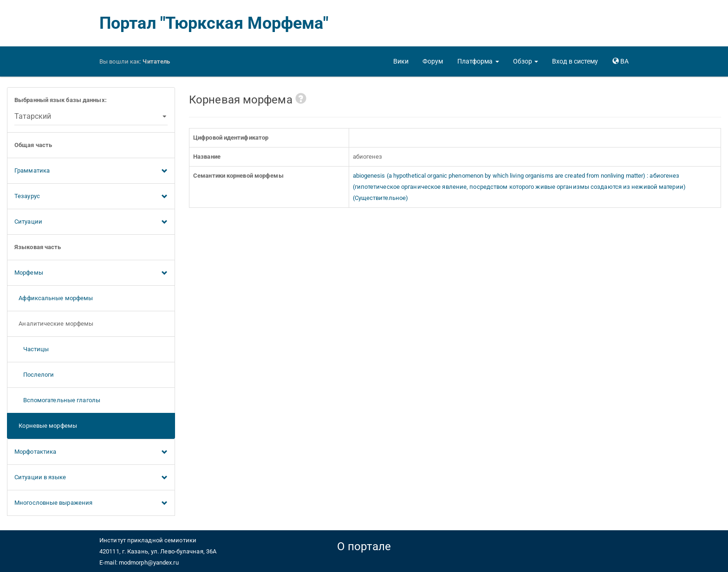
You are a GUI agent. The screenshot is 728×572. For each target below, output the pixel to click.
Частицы (32, 349)
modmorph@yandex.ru (149, 562)
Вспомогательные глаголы (57, 400)
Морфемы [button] (91, 273)
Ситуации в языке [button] (91, 478)
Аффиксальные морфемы (54, 298)
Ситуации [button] (91, 222)
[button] (478, 61)
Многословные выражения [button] (91, 503)
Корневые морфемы (46, 426)
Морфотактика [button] (91, 452)
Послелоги (34, 375)
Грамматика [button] (91, 171)
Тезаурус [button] (91, 197)
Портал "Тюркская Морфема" (214, 23)
